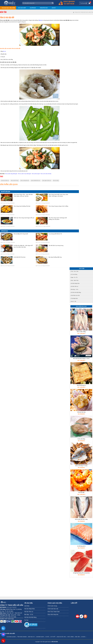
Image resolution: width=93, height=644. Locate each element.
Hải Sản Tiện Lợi (29, 612)
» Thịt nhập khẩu (74, 298)
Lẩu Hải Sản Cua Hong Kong (56, 245)
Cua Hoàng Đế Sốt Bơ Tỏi (55, 234)
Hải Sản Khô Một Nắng (30, 617)
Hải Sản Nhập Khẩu (30, 609)
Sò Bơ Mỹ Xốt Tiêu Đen (19, 257)
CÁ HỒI (47, 637)
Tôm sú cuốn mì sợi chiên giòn (24, 174)
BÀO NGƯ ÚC (31, 637)
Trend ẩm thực (44, 8)
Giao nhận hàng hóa (53, 614)
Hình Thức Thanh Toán (54, 612)
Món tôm (91, 12)
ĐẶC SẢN (77, 637)
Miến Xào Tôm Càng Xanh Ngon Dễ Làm (24, 218)
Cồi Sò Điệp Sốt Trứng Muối (21, 234)
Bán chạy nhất (22, 8)
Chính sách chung (52, 606)
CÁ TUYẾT (53, 637)
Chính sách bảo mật (53, 609)
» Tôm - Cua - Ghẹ (74, 271)
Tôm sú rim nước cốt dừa (46, 174)
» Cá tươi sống (74, 274)
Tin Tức (26, 620)
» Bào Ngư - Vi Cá (74, 289)
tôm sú (41, 20)
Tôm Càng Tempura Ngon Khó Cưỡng (58, 206)
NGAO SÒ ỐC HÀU (61, 637)
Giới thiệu (27, 606)
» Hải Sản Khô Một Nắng (76, 292)
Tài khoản (83, 3)
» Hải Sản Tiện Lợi (74, 286)
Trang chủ (77, 12)
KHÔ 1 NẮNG (71, 637)
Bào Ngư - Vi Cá (29, 614)
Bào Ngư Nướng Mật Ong (55, 257)
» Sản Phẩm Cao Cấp (75, 295)
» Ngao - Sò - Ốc (74, 277)
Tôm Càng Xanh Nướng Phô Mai (22, 206)
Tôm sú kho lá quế (36, 174)
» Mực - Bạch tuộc (74, 280)
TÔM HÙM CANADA (22, 637)
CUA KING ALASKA (11, 637)
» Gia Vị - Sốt (73, 301)
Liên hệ (54, 8)
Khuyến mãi (33, 8)
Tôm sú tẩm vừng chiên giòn (11, 174)
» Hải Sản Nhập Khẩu (75, 283)
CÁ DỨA (83, 637)
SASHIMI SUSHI (40, 637)
